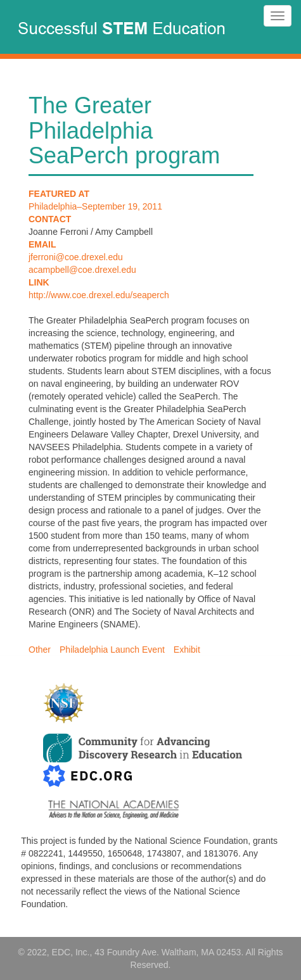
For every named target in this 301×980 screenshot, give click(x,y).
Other (40, 650)
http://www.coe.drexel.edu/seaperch (99, 295)
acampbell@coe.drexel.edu (82, 270)
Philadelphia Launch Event (112, 650)
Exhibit (187, 650)
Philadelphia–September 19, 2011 (95, 206)
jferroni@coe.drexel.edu (76, 257)
